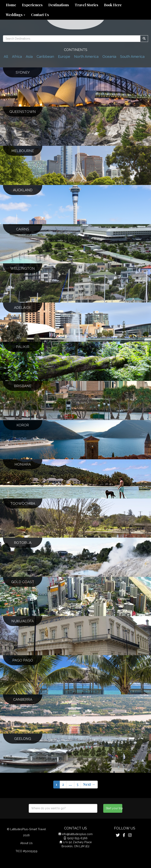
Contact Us (40, 15)
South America (132, 57)
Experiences (32, 5)
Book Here (113, 5)
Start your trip (114, 808)
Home (11, 5)
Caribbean (45, 57)
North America (86, 57)
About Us (26, 843)
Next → (89, 784)
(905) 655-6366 (77, 838)
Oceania (109, 57)
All (6, 57)
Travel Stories (86, 5)
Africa (17, 57)
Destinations (59, 5)
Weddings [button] (16, 15)
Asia (29, 57)
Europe (64, 57)
